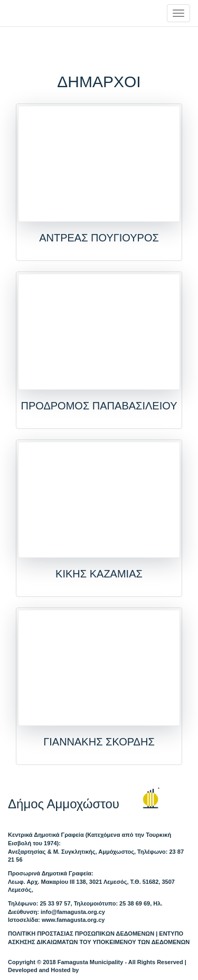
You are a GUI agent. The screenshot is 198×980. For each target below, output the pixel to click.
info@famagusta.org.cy (73, 912)
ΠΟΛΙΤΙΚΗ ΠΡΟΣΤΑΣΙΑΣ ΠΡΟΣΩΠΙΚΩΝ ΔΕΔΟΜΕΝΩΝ (81, 934)
